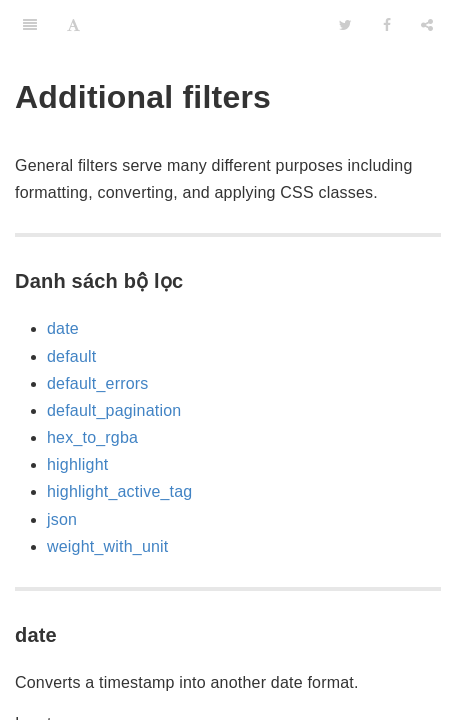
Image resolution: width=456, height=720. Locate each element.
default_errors (98, 383)
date (63, 328)
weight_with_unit (108, 546)
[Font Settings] (73, 25)
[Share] (427, 25)
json (62, 519)
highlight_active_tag (119, 491)
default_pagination (114, 410)
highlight (77, 464)
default (71, 356)
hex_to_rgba (92, 437)
